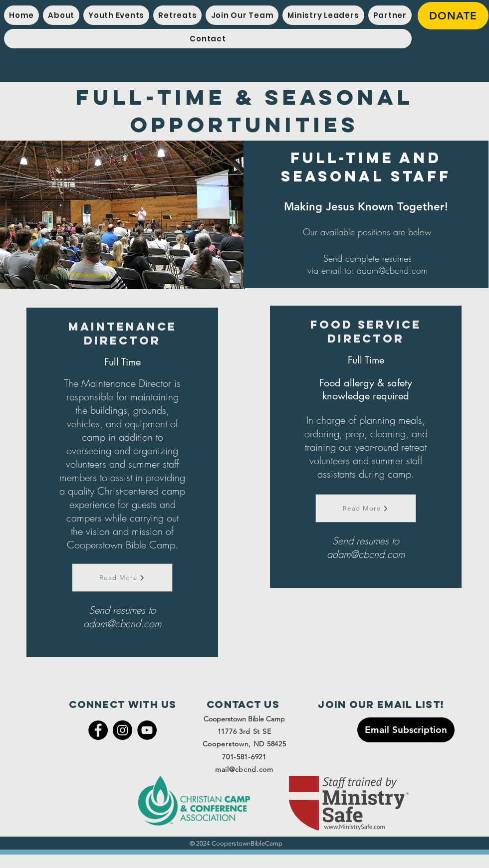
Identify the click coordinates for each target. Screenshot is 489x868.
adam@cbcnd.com (392, 270)
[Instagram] (122, 730)
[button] (116, 15)
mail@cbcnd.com (244, 769)
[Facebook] (98, 730)
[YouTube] (147, 730)
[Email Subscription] (406, 730)
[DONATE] (453, 16)
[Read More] (122, 578)
